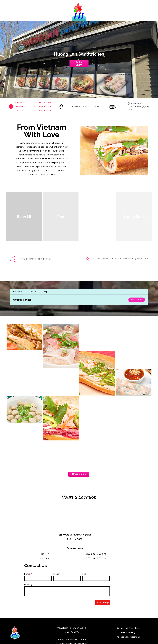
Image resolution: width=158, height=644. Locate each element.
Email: (56, 569)
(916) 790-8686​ (72, 626)
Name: (27, 569)
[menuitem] (128, 623)
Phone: (86, 569)
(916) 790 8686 (75, 534)
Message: (29, 579)
